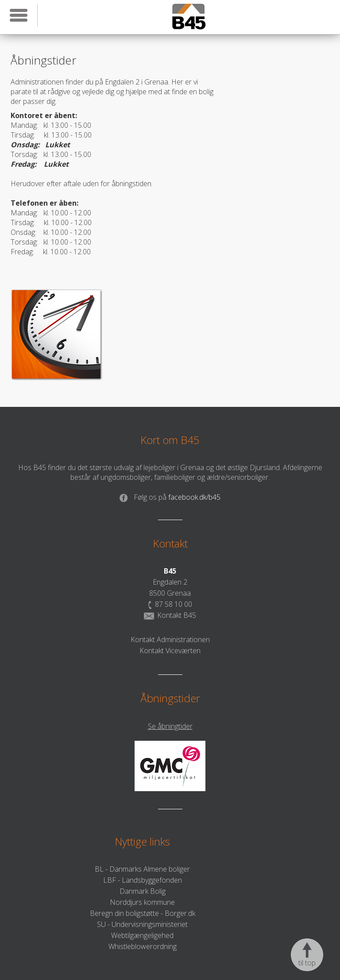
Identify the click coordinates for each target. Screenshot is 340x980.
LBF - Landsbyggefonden (143, 880)
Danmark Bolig (143, 891)
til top (307, 955)
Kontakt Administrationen (170, 639)
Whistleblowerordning (143, 946)
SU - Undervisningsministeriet (142, 924)
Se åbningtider (170, 726)
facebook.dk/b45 (170, 497)
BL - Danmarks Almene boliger (142, 869)
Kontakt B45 (170, 615)
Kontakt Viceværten (170, 651)
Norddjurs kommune (142, 902)
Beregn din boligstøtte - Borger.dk (143, 913)
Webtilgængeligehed (142, 935)
